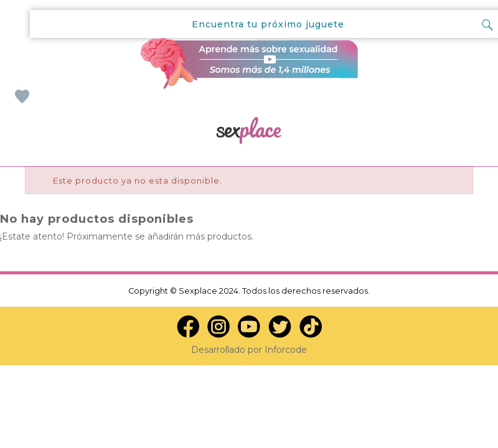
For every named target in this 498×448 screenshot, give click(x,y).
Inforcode (286, 350)
